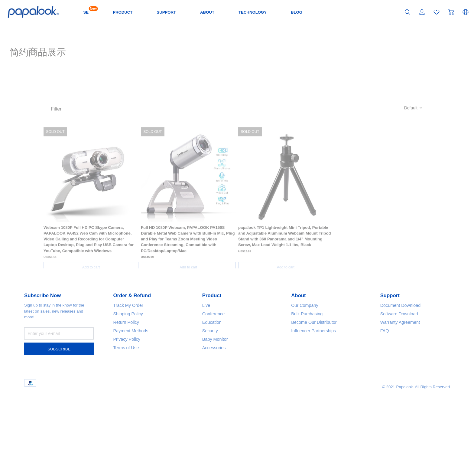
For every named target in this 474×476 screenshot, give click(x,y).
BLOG (331, 12)
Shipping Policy (130, 374)
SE (106, 12)
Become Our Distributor (318, 383)
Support (391, 356)
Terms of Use (128, 408)
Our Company (307, 366)
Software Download (402, 374)
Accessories (216, 408)
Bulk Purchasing (309, 374)
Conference (215, 374)
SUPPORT (191, 12)
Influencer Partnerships (317, 391)
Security (211, 391)
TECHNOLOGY (284, 12)
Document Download (404, 366)
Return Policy (128, 383)
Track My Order (131, 366)
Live (207, 366)
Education (214, 383)
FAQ (385, 391)
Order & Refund (135, 356)
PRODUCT (144, 12)
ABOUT (235, 12)
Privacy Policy (129, 400)
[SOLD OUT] (91, 202)
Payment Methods (133, 391)
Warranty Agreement (403, 383)
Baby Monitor (217, 400)
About (299, 356)
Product (213, 356)
